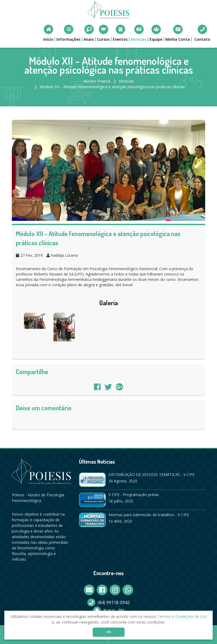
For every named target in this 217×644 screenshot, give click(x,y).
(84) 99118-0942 (114, 602)
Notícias (126, 81)
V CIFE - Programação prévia (133, 495)
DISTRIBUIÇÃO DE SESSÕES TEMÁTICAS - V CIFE (151, 474)
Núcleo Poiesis (97, 81)
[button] (69, 33)
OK (109, 633)
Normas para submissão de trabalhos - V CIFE (149, 515)
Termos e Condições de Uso (182, 618)
